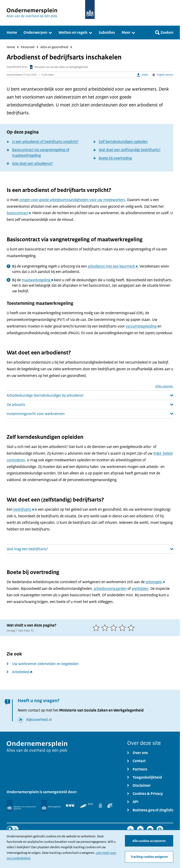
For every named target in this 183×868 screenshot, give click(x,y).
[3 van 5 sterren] (115, 628)
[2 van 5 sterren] (106, 628)
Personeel (28, 47)
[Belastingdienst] (51, 806)
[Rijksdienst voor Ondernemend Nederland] (21, 806)
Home (11, 47)
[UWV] (110, 805)
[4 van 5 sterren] (123, 628)
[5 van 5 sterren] (132, 628)
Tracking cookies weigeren (149, 857)
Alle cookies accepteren (149, 841)
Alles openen (164, 386)
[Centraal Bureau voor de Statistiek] (100, 805)
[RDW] (87, 805)
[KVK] (70, 805)
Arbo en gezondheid (54, 47)
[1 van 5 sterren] (97, 628)
